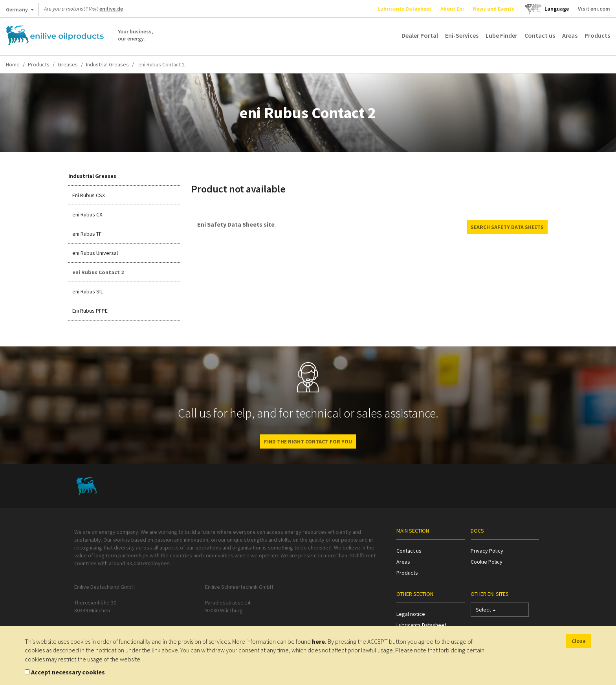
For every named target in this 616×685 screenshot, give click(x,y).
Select (486, 611)
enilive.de (111, 9)
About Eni (452, 9)
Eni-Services (462, 35)
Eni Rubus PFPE (90, 311)
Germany (20, 11)
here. (319, 641)
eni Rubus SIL (88, 291)
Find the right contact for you (308, 441)
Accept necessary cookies (68, 672)
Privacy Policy (487, 551)
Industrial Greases (107, 64)
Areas (570, 35)
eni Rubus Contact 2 (98, 272)
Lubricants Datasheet (404, 9)
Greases (68, 64)
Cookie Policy (487, 562)
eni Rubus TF (87, 234)
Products (597, 35)
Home (13, 64)
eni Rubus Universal (95, 253)
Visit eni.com (594, 9)
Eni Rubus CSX (89, 195)
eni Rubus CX (87, 214)
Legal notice (411, 614)
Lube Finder (501, 35)
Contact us (540, 35)
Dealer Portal (420, 35)
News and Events (494, 9)
